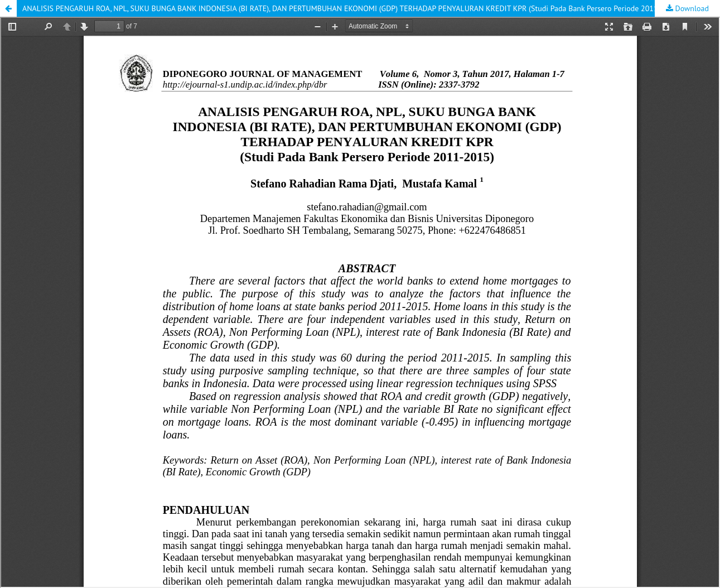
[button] (8, 8)
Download (691, 8)
